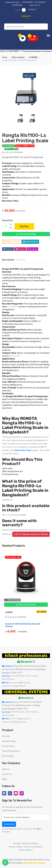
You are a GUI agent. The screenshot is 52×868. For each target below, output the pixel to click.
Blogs (5, 779)
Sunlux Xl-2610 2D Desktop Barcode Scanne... (23, 625)
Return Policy (8, 756)
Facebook (8, 249)
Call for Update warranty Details (31, 534)
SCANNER (33, 57)
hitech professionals (26, 656)
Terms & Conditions (11, 751)
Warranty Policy (9, 741)
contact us (7, 774)
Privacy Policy (8, 746)
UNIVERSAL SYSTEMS (26, 692)
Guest (21, 10)
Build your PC (35, 5)
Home (5, 57)
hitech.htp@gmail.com (21, 683)
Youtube (20, 249)
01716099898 (27, 2)
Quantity (7, 220)
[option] (26, 89)
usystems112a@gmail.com (14, 686)
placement (15, 356)
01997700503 (40, 2)
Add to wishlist (12, 242)
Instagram (32, 249)
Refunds (6, 736)
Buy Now (24, 226)
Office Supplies (18, 57)
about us (6, 769)
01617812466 (17, 5)
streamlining (14, 307)
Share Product (30, 242)
